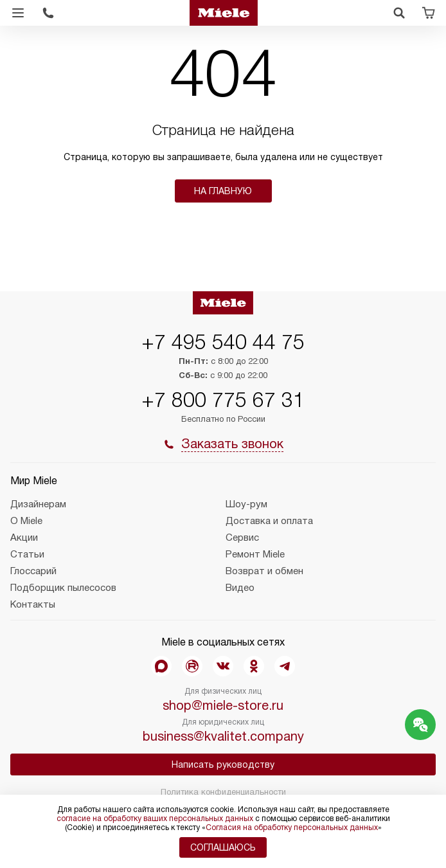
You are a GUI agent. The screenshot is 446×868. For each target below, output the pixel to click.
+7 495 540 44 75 (223, 342)
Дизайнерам (38, 504)
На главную (223, 191)
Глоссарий (33, 571)
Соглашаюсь (223, 847)
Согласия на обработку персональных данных (292, 827)
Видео (240, 588)
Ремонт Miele (255, 554)
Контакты (33, 604)
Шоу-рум (246, 504)
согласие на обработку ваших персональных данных (155, 818)
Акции (24, 538)
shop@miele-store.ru (223, 705)
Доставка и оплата (269, 521)
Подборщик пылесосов (63, 588)
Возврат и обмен (264, 571)
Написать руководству (223, 764)
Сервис (242, 538)
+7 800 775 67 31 (223, 400)
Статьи (27, 554)
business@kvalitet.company (223, 736)
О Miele (26, 521)
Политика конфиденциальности (223, 792)
